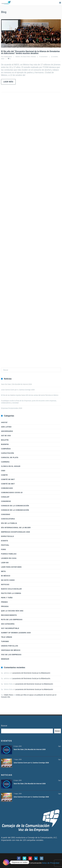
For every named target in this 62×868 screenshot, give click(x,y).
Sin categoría (8, 624)
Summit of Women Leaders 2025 (16, 633)
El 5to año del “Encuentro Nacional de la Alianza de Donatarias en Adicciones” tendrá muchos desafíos (30, 52)
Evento (5, 541)
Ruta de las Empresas (12, 620)
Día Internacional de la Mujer (16, 528)
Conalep (5, 497)
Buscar (4, 726)
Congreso (6, 501)
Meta (3, 571)
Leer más (8, 82)
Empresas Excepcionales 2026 (12, 408)
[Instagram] (6, 862)
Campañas (6, 449)
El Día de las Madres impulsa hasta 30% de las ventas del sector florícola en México (30, 395)
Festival (5, 545)
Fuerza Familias (9, 554)
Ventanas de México (11, 650)
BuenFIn (5, 444)
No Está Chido (25, 57)
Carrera (5, 462)
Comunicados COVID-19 (12, 493)
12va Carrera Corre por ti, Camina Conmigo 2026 (18, 390)
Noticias (33, 57)
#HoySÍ (4, 422)
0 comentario (43, 57)
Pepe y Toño (7, 598)
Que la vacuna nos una (12, 611)
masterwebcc (8, 57)
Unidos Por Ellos (10, 646)
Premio (4, 602)
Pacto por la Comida (11, 593)
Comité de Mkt (8, 479)
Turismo (5, 641)
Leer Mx (5, 563)
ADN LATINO (6, 427)
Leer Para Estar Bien (11, 567)
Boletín (18, 57)
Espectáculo (7, 536)
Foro (3, 549)
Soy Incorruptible (10, 628)
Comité (4, 475)
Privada (5, 606)
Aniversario (7, 431)
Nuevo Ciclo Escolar (11, 589)
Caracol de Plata (10, 457)
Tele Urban (7, 637)
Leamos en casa (9, 558)
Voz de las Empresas (11, 655)
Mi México (6, 576)
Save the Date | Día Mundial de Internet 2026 (16, 384)
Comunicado (7, 488)
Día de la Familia (9, 523)
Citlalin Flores (8, 695)
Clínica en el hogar (11, 466)
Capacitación (7, 453)
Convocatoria (8, 519)
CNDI (3, 471)
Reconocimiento (9, 615)
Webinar (5, 659)
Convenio (6, 514)
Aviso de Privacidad (51, 863)
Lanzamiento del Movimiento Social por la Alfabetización (31, 673)
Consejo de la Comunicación (15, 506)
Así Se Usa (6, 436)
